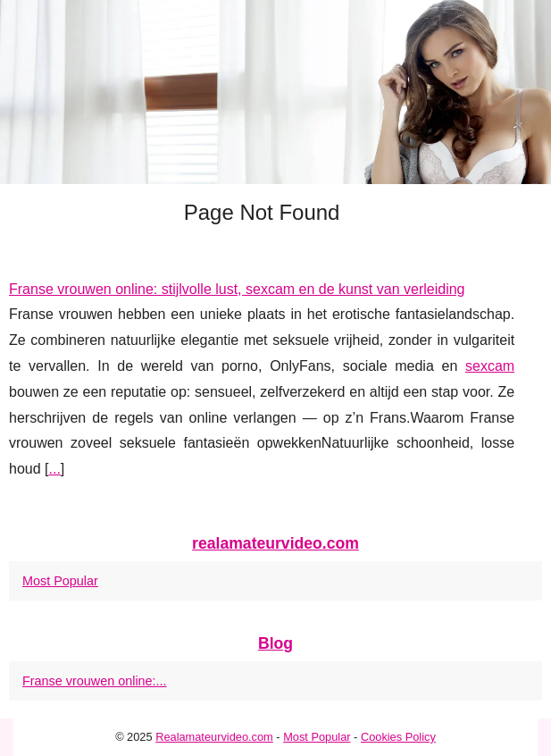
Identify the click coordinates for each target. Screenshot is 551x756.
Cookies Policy (398, 737)
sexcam (490, 366)
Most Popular (60, 581)
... (54, 469)
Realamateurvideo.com (214, 737)
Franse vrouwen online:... (95, 681)
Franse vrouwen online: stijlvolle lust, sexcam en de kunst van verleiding (237, 289)
